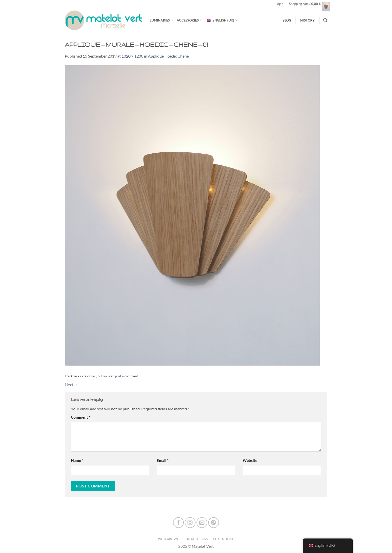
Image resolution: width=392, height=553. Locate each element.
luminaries (161, 20)
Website (250, 461)
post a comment (126, 376)
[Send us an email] (202, 523)
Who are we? (169, 539)
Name (77, 461)
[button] (279, 4)
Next (71, 384)
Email (163, 461)
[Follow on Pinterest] (214, 523)
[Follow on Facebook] (178, 523)
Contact (191, 539)
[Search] (325, 20)
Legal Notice (223, 539)
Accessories (189, 20)
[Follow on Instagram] (190, 523)
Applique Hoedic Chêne (168, 56)
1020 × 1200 (132, 56)
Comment (81, 417)
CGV (205, 539)
